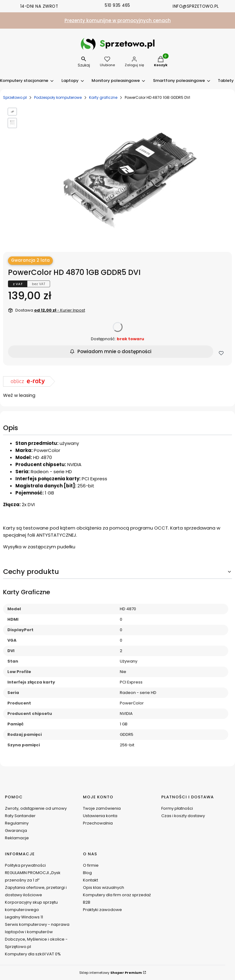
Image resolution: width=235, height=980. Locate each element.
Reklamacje (17, 838)
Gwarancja (16, 831)
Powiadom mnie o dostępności (111, 351)
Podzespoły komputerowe (58, 97)
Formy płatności (177, 808)
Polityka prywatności (25, 865)
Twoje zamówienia (102, 808)
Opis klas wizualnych (104, 887)
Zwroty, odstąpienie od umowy (36, 808)
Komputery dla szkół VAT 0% (33, 954)
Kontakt (90, 880)
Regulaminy (17, 823)
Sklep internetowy (111, 973)
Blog (87, 873)
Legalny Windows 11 (24, 917)
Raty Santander (20, 816)
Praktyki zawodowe (102, 910)
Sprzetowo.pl (15, 97)
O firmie (91, 865)
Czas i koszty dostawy (183, 816)
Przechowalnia (98, 823)
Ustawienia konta (100, 816)
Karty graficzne (103, 97)
